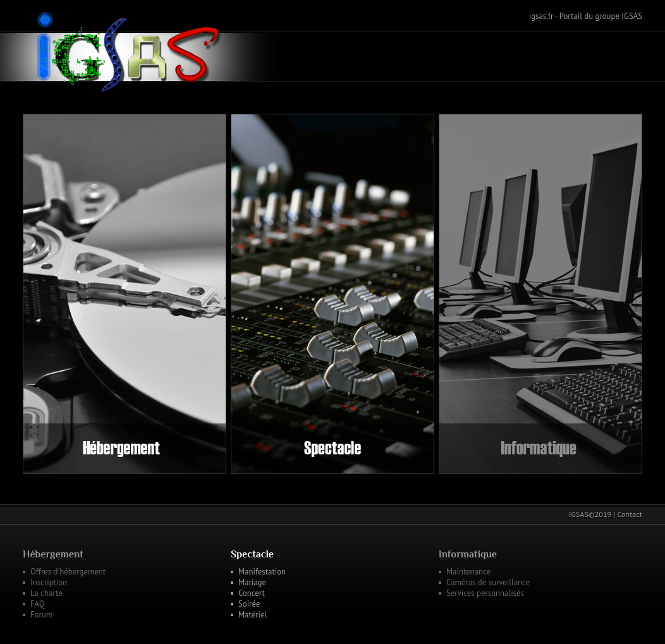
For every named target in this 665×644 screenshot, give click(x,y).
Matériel (253, 615)
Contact (630, 514)
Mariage (252, 582)
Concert (252, 593)
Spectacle (252, 554)
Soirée (249, 604)
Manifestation (262, 572)
